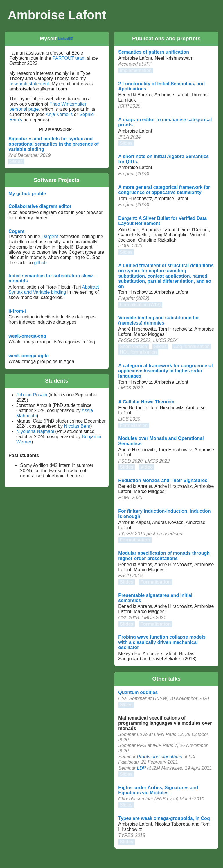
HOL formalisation (138, 352)
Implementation (135, 70)
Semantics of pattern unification (154, 52)
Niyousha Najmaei (36, 431)
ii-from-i (17, 311)
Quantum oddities (138, 692)
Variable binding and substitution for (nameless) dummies (159, 320)
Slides (16, 161)
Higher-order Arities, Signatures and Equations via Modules (158, 790)
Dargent (50, 237)
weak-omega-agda (29, 356)
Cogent (16, 231)
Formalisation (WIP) (140, 305)
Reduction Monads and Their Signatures (163, 480)
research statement (29, 84)
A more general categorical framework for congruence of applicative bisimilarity (164, 190)
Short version (133, 346)
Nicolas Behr (77, 426)
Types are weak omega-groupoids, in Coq (164, 818)
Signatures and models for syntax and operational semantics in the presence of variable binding (53, 144)
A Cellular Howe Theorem (146, 402)
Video (146, 467)
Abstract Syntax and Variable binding (54, 290)
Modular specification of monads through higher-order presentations (164, 556)
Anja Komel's (59, 114)
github (40, 263)
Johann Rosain (32, 395)
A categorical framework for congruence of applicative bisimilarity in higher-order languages (166, 371)
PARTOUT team (69, 58)
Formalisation (134, 425)
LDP (141, 768)
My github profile (27, 194)
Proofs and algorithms (159, 757)
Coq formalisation (192, 346)
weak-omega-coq (27, 336)
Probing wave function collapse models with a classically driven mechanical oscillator (162, 642)
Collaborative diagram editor (40, 206)
